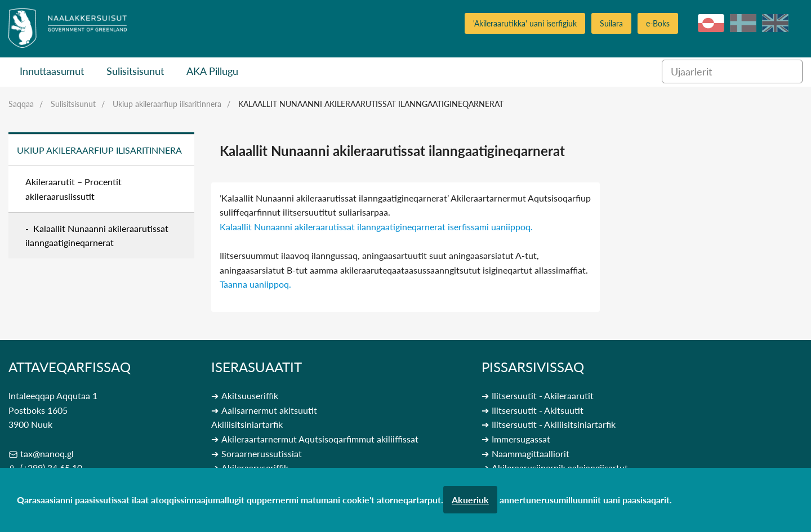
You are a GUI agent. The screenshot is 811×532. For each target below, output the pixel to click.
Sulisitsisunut (135, 71)
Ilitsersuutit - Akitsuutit (538, 410)
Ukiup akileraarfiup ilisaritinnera (167, 104)
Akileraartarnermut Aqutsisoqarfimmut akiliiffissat (320, 439)
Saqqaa (21, 104)
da (743, 23)
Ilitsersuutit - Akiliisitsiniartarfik (554, 424)
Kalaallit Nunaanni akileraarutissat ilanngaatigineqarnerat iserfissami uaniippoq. (376, 227)
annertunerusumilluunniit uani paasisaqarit (585, 500)
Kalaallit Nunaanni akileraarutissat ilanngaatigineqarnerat (371, 104)
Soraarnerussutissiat (262, 453)
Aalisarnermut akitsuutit (269, 410)
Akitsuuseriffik (250, 395)
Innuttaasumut (52, 71)
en (775, 23)
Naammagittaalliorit (531, 453)
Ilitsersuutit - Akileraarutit (543, 395)
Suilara (611, 23)
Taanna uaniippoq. (255, 284)
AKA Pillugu (212, 71)
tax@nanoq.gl (47, 453)
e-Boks (658, 23)
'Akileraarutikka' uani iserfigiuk (525, 23)
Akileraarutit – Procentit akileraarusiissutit (73, 189)
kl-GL (711, 23)
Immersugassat (521, 439)
